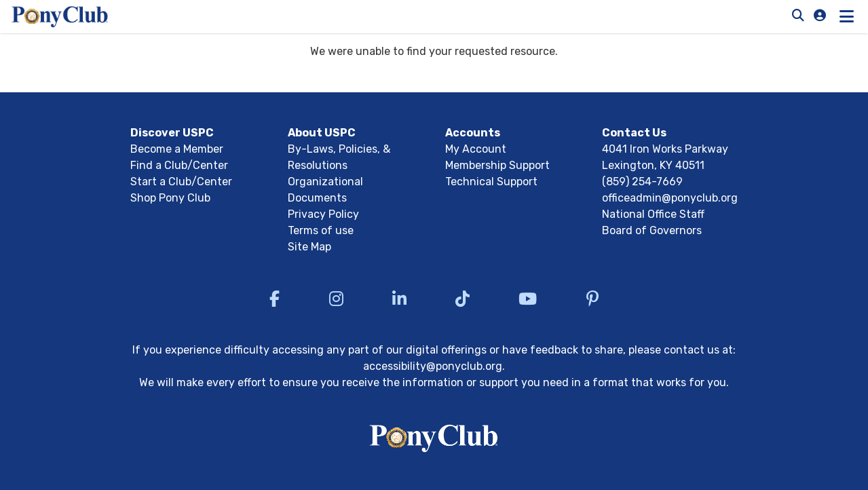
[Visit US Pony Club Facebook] (275, 299)
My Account (476, 149)
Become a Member (177, 149)
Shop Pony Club (170, 198)
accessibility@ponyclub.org (433, 366)
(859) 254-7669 (642, 182)
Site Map (309, 247)
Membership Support (497, 165)
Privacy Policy (323, 214)
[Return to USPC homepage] (434, 440)
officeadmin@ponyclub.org (670, 198)
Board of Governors (652, 230)
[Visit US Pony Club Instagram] (336, 299)
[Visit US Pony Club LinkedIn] (399, 299)
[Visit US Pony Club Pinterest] (592, 299)
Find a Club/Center (179, 165)
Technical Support (491, 182)
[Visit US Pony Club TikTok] (463, 299)
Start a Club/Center (181, 182)
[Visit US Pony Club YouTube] (528, 299)
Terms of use (321, 230)
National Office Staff (653, 214)
